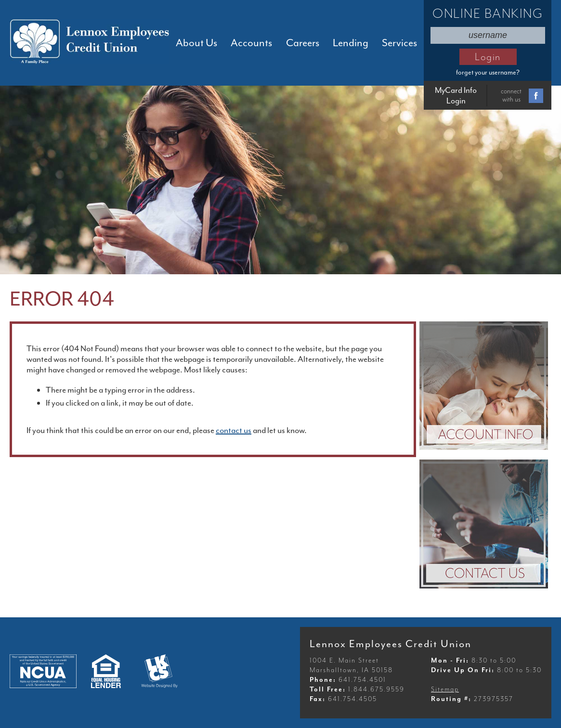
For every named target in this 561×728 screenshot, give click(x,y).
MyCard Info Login (456, 96)
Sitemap (445, 689)
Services (399, 43)
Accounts (251, 43)
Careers (303, 43)
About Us (196, 43)
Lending (351, 43)
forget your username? (488, 72)
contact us (234, 430)
